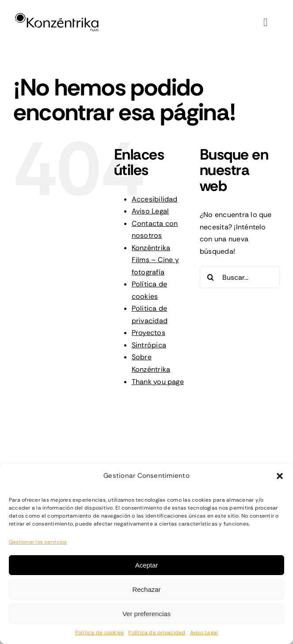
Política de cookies (100, 633)
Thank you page (158, 382)
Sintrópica (149, 345)
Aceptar (147, 565)
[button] (280, 476)
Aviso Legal (204, 633)
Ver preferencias (146, 614)
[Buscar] (211, 277)
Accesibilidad (155, 199)
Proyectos (148, 333)
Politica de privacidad (157, 633)
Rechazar (146, 589)
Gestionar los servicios (38, 542)
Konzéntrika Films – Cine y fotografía (155, 260)
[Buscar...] (240, 277)
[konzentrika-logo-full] (57, 15)
